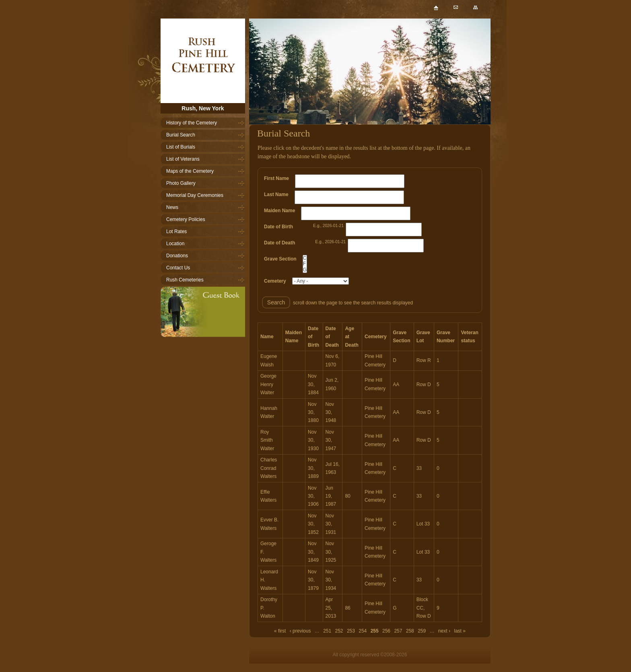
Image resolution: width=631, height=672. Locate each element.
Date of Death (279, 243)
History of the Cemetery (192, 123)
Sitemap (482, 11)
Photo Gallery (181, 183)
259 (422, 631)
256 (386, 631)
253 (351, 631)
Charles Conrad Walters (269, 468)
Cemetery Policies (186, 219)
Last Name (276, 194)
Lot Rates (176, 232)
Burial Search (181, 135)
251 (327, 631)
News (172, 207)
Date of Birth (278, 227)
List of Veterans (183, 159)
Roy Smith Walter (267, 440)
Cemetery (275, 281)
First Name (276, 178)
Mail (462, 11)
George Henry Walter (268, 384)
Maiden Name (279, 211)
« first (280, 631)
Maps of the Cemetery (190, 171)
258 (410, 631)
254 (363, 631)
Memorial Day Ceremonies (195, 195)
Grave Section (280, 259)
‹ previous (300, 631)
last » (460, 631)
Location (175, 244)
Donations (177, 256)
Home (203, 61)
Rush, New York (203, 108)
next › (444, 631)
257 (398, 631)
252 (339, 631)
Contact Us (178, 268)
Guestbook (203, 312)
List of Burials (181, 147)
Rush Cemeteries (185, 280)
